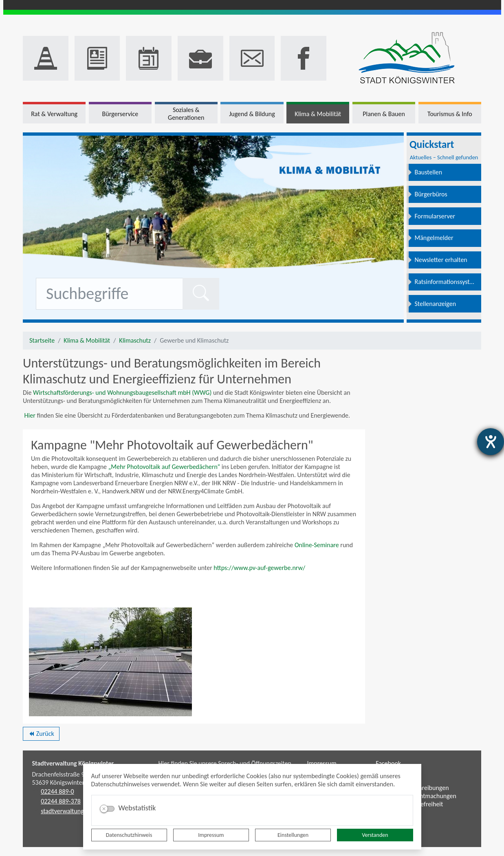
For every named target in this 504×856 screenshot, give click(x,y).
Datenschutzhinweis (129, 835)
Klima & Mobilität (87, 340)
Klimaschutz (135, 340)
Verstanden (375, 835)
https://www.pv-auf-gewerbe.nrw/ (259, 568)
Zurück (41, 735)
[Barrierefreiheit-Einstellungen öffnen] (491, 442)
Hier (29, 415)
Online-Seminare (317, 545)
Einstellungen (293, 835)
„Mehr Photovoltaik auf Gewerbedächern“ (164, 467)
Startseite (42, 340)
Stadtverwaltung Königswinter (73, 763)
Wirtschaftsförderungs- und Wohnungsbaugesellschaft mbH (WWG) (122, 393)
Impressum (211, 835)
